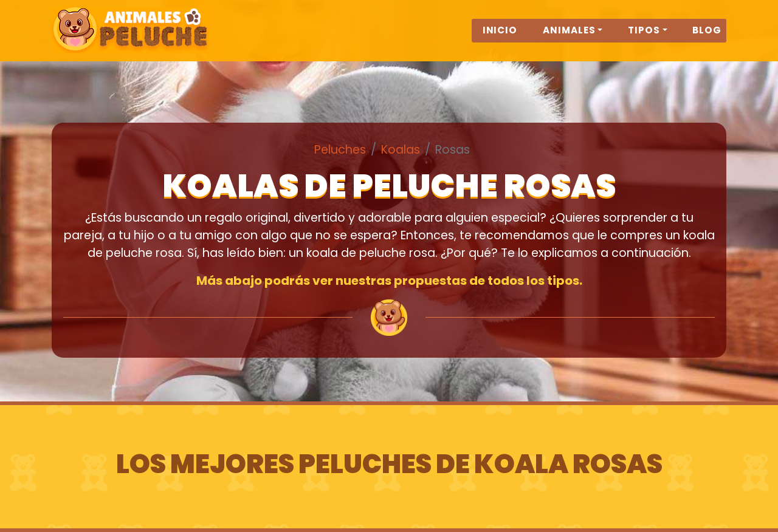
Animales (569, 37)
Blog (707, 37)
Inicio (500, 37)
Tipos (644, 37)
